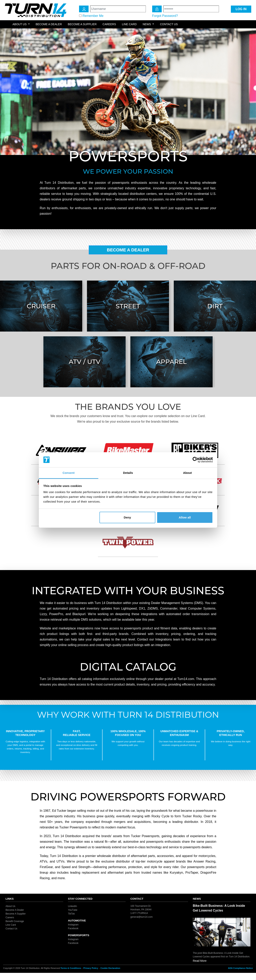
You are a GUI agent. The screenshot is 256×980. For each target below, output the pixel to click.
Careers (109, 24)
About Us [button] (20, 24)
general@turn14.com (141, 917)
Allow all (185, 517)
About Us (10, 906)
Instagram (73, 925)
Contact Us (169, 24)
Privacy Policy (91, 968)
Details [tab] (128, 473)
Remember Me (93, 16)
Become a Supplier (82, 24)
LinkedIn (72, 906)
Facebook (73, 928)
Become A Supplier (16, 914)
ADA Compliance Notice (240, 968)
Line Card (129, 24)
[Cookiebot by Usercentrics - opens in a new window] (195, 460)
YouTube (73, 910)
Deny (127, 517)
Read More (200, 961)
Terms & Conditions (71, 968)
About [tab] (187, 473)
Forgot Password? (165, 16)
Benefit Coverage (15, 921)
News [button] (147, 24)
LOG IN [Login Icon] (241, 9)
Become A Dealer (128, 250)
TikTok (71, 914)
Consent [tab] (69, 473)
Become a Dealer (49, 24)
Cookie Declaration (110, 968)
